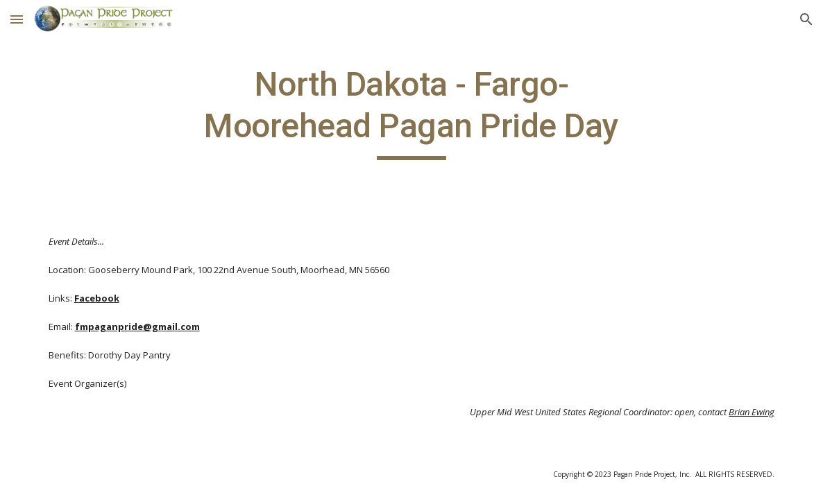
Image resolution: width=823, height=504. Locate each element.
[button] (17, 19)
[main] (411, 112)
